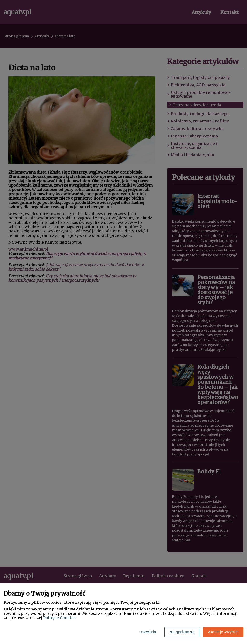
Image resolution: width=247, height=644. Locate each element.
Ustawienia (148, 632)
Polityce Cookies (59, 618)
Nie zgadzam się (182, 632)
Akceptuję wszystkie (223, 632)
